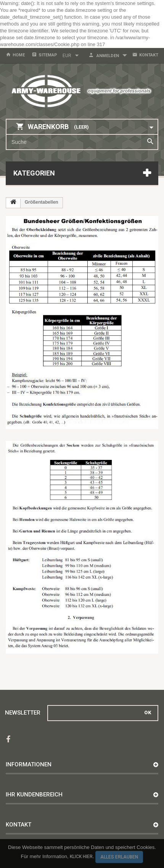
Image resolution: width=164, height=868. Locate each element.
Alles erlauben (119, 857)
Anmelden (108, 56)
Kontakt (149, 55)
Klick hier (81, 857)
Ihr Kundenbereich (34, 795)
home (19, 55)
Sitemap (48, 55)
